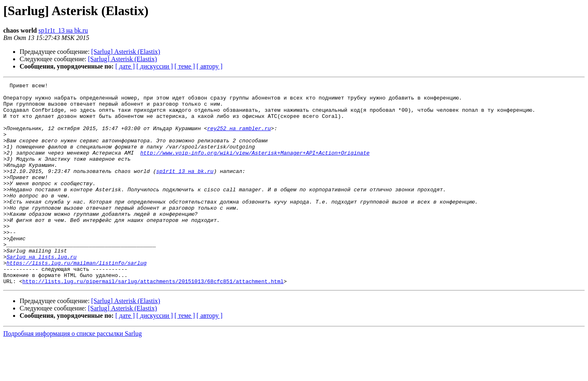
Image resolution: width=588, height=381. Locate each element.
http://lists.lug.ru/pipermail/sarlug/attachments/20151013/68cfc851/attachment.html (153, 321)
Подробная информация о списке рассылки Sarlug (72, 374)
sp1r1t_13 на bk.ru (63, 30)
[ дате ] (125, 66)
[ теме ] (185, 66)
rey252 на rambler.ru (239, 138)
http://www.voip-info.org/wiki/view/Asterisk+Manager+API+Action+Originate (255, 167)
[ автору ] (209, 66)
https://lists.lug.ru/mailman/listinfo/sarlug (77, 299)
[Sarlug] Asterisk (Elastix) (126, 52)
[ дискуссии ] (155, 66)
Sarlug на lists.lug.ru (42, 292)
